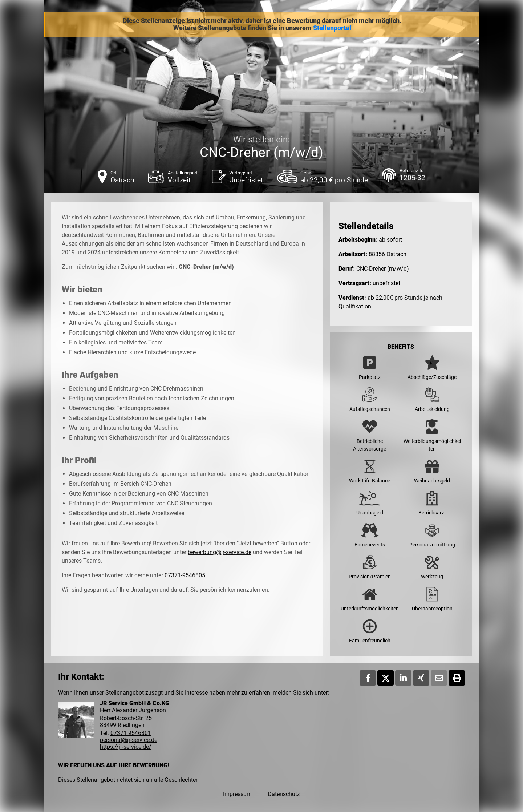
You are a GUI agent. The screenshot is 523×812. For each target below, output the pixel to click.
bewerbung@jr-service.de (220, 552)
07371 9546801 (131, 733)
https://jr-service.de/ (126, 747)
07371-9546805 (185, 575)
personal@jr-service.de (129, 740)
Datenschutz (284, 794)
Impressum (237, 794)
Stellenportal (332, 28)
